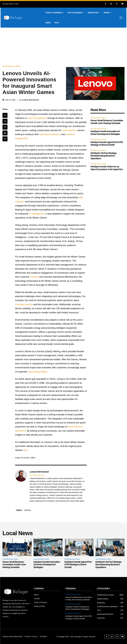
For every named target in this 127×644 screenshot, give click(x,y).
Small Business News (12, 66)
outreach (34, 277)
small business (69, 130)
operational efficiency (50, 134)
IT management (37, 214)
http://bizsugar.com (37, 475)
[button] (121, 18)
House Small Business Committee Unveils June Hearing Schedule (14, 565)
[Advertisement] (63, 46)
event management (37, 118)
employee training (24, 304)
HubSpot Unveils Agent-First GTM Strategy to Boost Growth (107, 144)
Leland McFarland (30, 100)
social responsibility (37, 372)
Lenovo (28, 510)
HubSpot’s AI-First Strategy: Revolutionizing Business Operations (104, 156)
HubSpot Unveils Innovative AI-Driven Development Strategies (47, 565)
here (25, 450)
